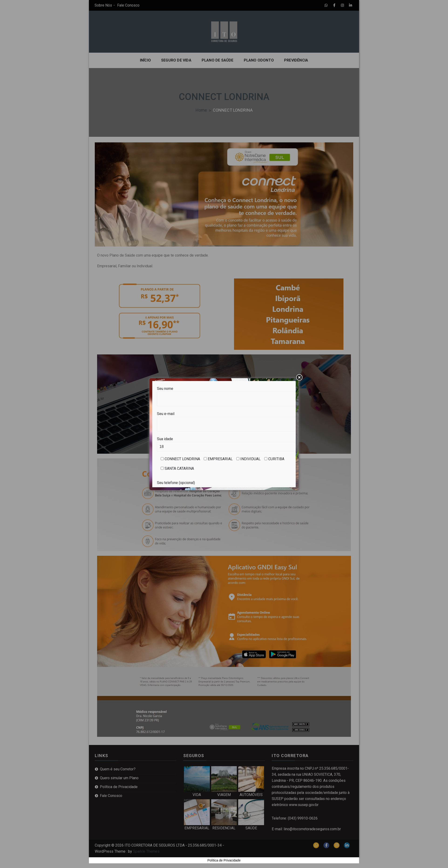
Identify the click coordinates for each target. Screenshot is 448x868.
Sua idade (224, 443)
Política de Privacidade (224, 860)
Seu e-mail (224, 419)
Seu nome (224, 394)
